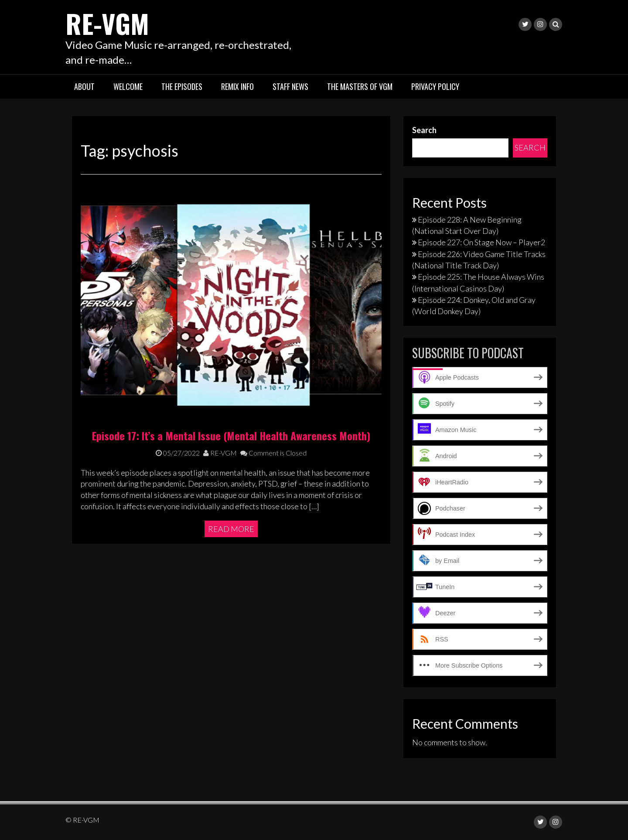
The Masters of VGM (360, 86)
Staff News (290, 86)
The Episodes (182, 86)
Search (424, 130)
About (84, 86)
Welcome (128, 86)
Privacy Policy (435, 86)
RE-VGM (107, 23)
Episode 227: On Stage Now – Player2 (481, 242)
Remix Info (237, 86)
